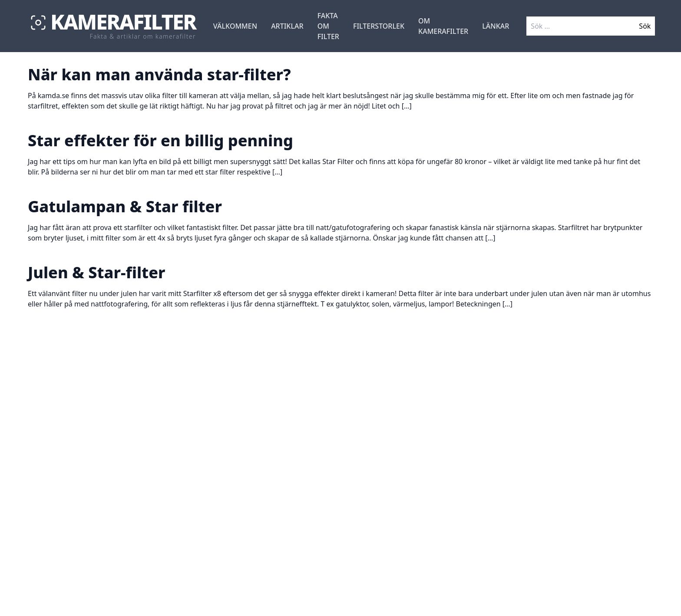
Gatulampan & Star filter (125, 206)
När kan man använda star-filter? (159, 74)
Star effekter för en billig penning (160, 140)
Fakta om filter (328, 26)
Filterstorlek (379, 26)
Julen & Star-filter (96, 272)
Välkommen (235, 26)
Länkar (496, 26)
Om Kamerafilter (443, 26)
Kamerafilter (123, 22)
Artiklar (287, 26)
